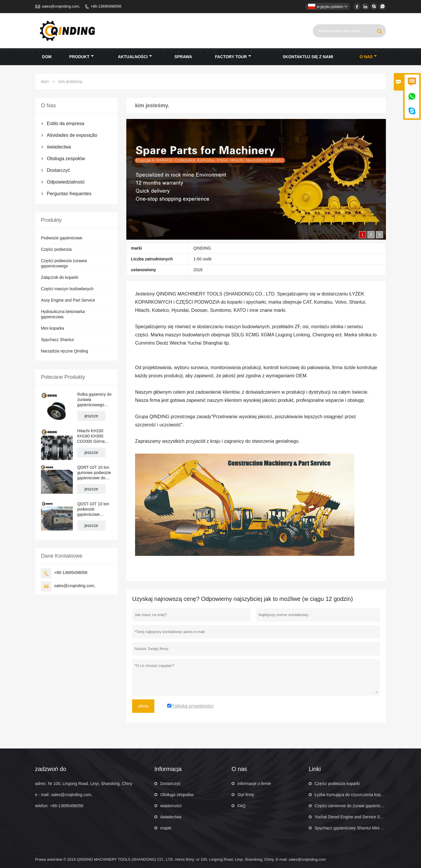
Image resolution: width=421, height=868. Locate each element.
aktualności (135, 57)
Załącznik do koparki (60, 277)
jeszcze (91, 416)
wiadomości (171, 806)
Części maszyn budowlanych (67, 289)
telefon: (42, 806)
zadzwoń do (51, 769)
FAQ (241, 806)
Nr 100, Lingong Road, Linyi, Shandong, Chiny (90, 784)
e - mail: (42, 795)
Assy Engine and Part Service (68, 300)
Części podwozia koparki (337, 784)
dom (47, 57)
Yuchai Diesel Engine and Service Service (353, 817)
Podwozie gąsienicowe (62, 238)
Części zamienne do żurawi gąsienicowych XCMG (360, 806)
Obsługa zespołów (66, 159)
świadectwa (59, 147)
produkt (82, 57)
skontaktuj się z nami (308, 57)
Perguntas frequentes (69, 194)
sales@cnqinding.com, (61, 6)
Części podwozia (56, 249)
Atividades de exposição (72, 135)
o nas (368, 57)
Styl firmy (246, 795)
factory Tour (233, 57)
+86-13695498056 (106, 6)
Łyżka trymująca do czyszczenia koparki (351, 795)
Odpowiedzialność (66, 182)
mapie (166, 828)
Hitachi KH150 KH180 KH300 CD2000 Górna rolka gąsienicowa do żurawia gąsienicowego (93, 436)
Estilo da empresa (65, 123)
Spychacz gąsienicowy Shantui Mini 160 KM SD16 (360, 828)
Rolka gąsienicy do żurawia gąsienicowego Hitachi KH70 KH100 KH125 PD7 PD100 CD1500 (94, 400)
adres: (41, 784)
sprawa (183, 57)
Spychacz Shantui (57, 340)
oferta (143, 706)
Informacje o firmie (254, 784)
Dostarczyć (58, 170)
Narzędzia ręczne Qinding (64, 351)
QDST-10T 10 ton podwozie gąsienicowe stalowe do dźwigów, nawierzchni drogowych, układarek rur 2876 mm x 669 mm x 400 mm (94, 509)
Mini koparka (52, 328)
